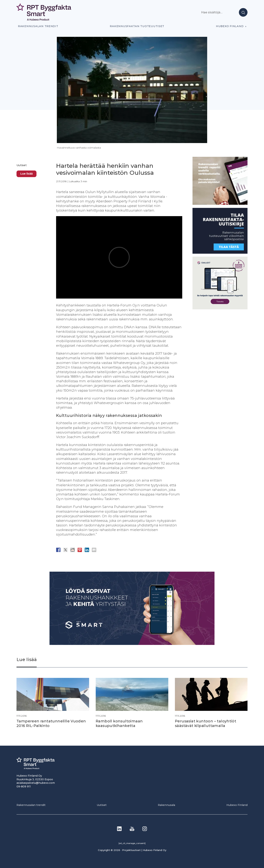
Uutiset (22, 165)
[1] (220, 253)
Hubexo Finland (230, 26)
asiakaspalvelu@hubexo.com (36, 783)
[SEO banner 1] (220, 308)
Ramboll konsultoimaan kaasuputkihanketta (119, 723)
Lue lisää (26, 174)
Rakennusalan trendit (38, 26)
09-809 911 (24, 786)
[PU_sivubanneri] (220, 204)
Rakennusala (166, 805)
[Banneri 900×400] (132, 644)
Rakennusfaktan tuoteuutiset (137, 26)
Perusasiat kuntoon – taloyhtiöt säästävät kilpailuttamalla (206, 723)
